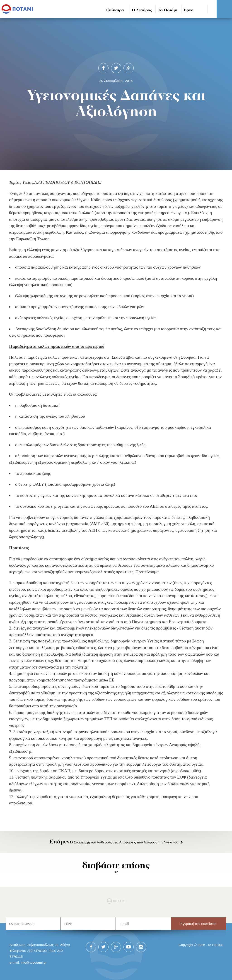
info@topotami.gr (34, 962)
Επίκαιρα (115, 10)
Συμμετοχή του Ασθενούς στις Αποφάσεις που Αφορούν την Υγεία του (114, 842)
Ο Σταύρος (142, 10)
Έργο (189, 10)
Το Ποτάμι (168, 10)
